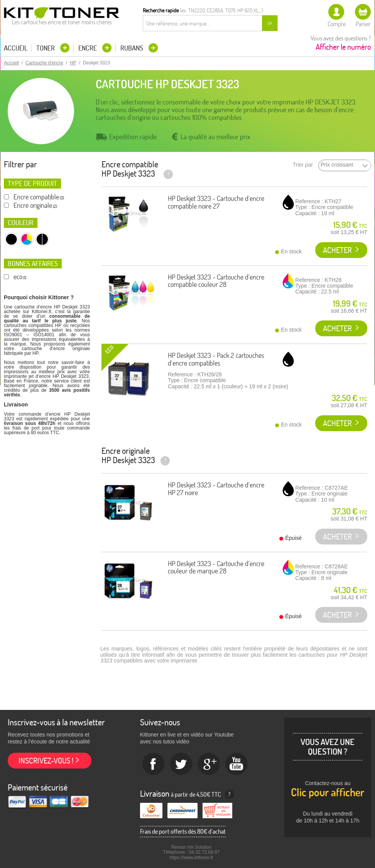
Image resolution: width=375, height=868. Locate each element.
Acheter (337, 250)
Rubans (133, 48)
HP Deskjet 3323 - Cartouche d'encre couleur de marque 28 (216, 567)
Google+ (209, 764)
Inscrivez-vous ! (46, 761)
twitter (181, 764)
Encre (88, 48)
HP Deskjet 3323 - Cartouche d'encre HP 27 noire (216, 489)
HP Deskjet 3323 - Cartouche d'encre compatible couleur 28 (216, 281)
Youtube (237, 764)
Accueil (16, 48)
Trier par (303, 165)
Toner (46, 48)
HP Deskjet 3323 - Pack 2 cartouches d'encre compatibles (216, 359)
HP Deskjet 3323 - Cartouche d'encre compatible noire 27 (216, 202)
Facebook (154, 764)
